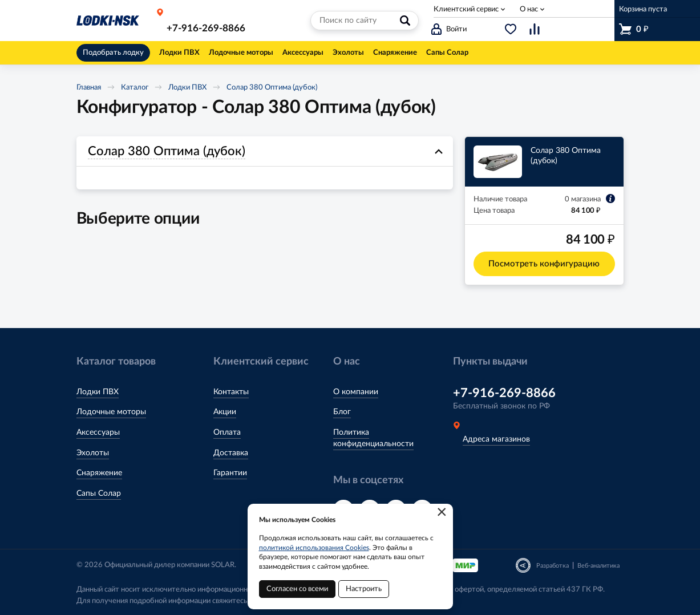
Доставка (231, 453)
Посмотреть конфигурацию (544, 264)
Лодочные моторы (111, 412)
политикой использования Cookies (314, 548)
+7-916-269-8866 (206, 28)
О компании (356, 392)
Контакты (231, 392)
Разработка (553, 566)
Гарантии (230, 473)
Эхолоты (93, 453)
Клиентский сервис (466, 9)
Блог (342, 412)
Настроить (364, 589)
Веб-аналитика (598, 566)
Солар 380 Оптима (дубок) (272, 88)
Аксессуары (98, 432)
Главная (89, 88)
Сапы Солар (99, 493)
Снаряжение (99, 473)
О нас (529, 9)
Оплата (227, 432)
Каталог (135, 88)
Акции (225, 412)
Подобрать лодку (113, 53)
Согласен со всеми (297, 589)
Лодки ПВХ (187, 88)
